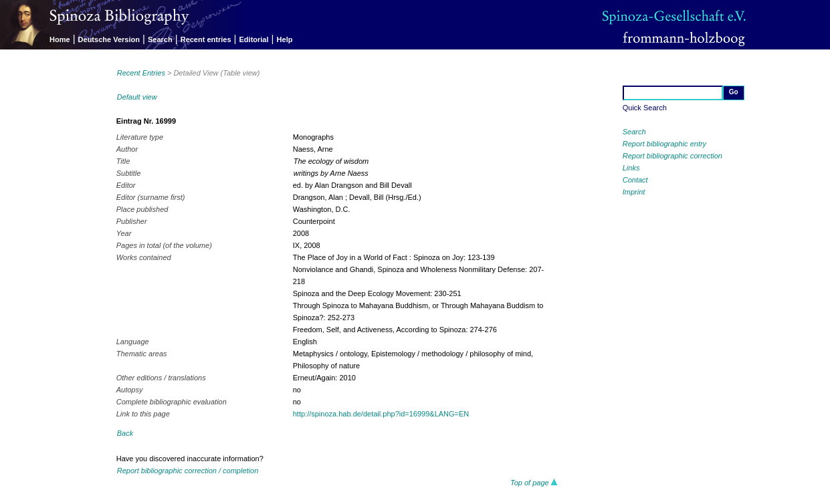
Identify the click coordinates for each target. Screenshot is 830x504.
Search (160, 39)
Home (60, 39)
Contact (635, 180)
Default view (137, 97)
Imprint (634, 192)
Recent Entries (141, 73)
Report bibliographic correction (672, 156)
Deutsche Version (109, 39)
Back (125, 433)
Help (285, 39)
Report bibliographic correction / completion (188, 471)
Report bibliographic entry (664, 144)
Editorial (254, 39)
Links (631, 168)
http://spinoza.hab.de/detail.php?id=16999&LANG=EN (381, 414)
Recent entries (206, 39)
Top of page (534, 483)
